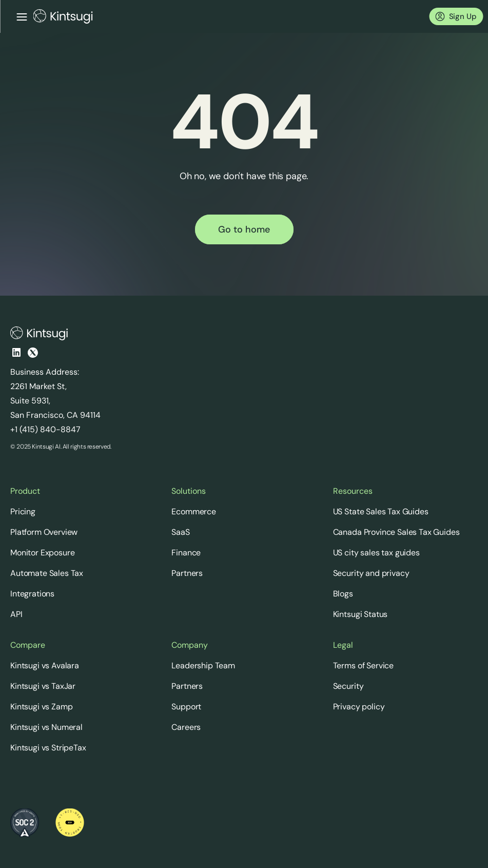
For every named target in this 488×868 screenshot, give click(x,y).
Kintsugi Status (360, 614)
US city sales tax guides (376, 553)
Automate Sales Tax (47, 573)
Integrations (32, 594)
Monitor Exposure (42, 553)
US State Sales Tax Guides (381, 512)
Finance (186, 553)
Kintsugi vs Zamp (41, 707)
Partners (187, 573)
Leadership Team (203, 666)
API (16, 614)
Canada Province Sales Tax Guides (396, 532)
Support (186, 707)
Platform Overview (44, 532)
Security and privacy (371, 573)
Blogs (343, 594)
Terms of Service (363, 666)
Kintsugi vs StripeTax (48, 748)
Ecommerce (194, 512)
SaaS (180, 532)
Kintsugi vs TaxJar (43, 686)
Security (348, 686)
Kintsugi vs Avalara (45, 666)
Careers (186, 727)
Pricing (23, 512)
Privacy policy (359, 707)
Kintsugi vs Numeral (46, 727)
